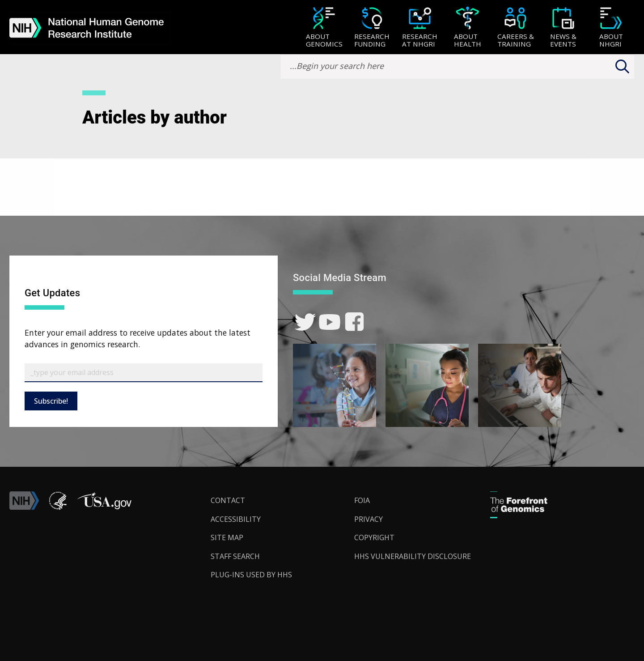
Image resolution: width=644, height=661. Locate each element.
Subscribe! (51, 401)
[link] (305, 322)
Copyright (374, 537)
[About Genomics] (324, 28)
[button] (104, 507)
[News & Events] (563, 28)
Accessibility (236, 519)
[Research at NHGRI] (420, 28)
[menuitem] (324, 27)
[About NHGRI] (611, 28)
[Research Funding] (372, 28)
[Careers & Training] (515, 28)
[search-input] (458, 66)
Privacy (369, 519)
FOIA (362, 500)
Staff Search (235, 556)
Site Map (227, 537)
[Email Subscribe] (144, 373)
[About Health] (468, 28)
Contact (228, 500)
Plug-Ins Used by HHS (251, 575)
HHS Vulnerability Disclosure (413, 556)
